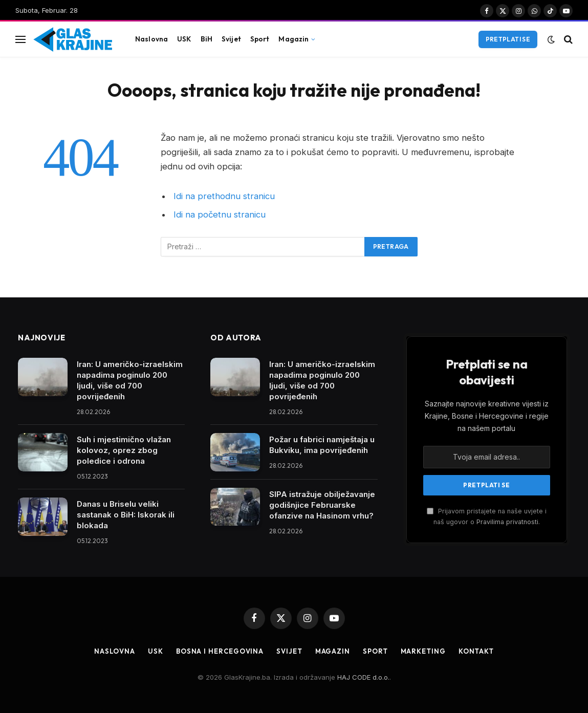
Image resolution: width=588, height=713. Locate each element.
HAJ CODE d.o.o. (363, 677)
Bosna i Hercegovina (220, 651)
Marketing (423, 651)
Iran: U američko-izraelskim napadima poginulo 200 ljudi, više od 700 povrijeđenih (130, 380)
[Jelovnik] (20, 39)
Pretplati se (508, 39)
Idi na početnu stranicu (220, 214)
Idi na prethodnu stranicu (224, 196)
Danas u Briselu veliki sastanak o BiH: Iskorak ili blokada (126, 515)
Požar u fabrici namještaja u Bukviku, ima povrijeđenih (322, 445)
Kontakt (476, 651)
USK (184, 39)
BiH (206, 39)
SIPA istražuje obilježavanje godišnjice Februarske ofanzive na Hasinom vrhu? (322, 505)
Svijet (231, 39)
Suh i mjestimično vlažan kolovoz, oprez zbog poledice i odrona (124, 450)
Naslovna (151, 39)
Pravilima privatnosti (507, 522)
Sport (260, 39)
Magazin (293, 39)
